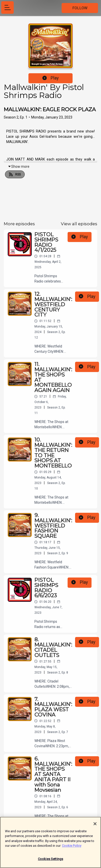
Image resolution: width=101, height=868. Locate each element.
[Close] (95, 826)
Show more (19, 166)
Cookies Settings (50, 861)
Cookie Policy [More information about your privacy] (72, 848)
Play (51, 78)
